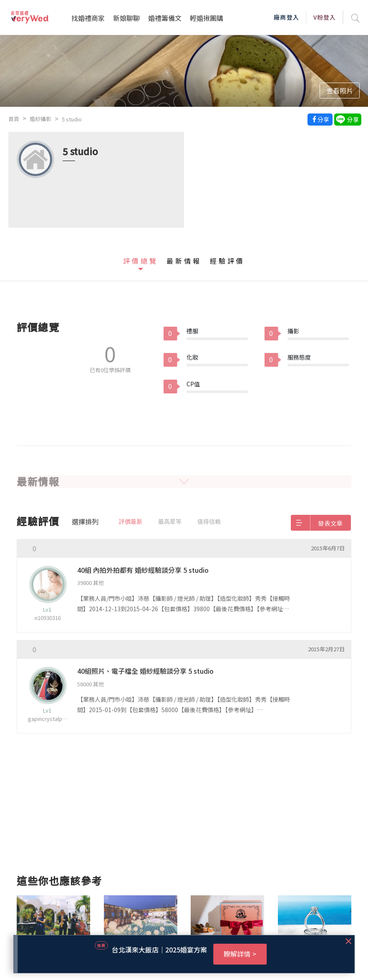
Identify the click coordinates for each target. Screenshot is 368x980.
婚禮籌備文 (165, 18)
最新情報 (184, 261)
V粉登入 (325, 17)
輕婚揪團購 (207, 18)
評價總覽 (141, 261)
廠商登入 (286, 17)
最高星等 (170, 521)
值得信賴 (209, 521)
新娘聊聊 (126, 18)
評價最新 (131, 521)
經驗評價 (227, 261)
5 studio (72, 119)
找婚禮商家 (88, 18)
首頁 (14, 119)
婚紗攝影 (40, 119)
